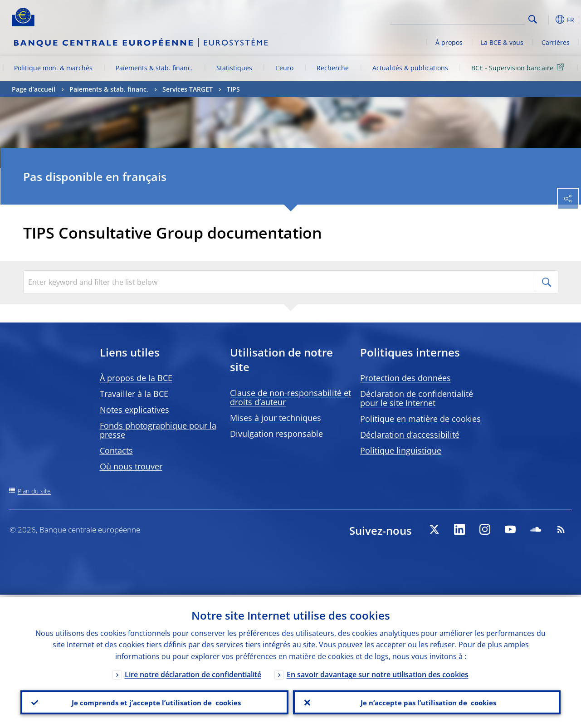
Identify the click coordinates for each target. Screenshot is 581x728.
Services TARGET (188, 89)
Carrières (556, 42)
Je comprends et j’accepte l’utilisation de (154, 701)
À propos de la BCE (136, 378)
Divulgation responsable (276, 434)
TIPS (233, 89)
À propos (449, 42)
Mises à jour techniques (276, 418)
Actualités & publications (410, 68)
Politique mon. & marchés (53, 68)
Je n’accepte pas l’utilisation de (427, 701)
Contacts (116, 450)
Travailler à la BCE (134, 394)
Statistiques (234, 68)
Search (533, 19)
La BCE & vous (502, 42)
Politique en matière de (420, 419)
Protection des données (405, 378)
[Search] (480, 18)
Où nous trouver (131, 466)
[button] (547, 20)
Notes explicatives (134, 410)
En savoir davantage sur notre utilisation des (378, 672)
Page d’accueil (34, 89)
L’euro (284, 68)
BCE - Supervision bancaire (519, 67)
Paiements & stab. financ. (154, 68)
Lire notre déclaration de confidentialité (193, 672)
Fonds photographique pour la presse (158, 430)
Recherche (333, 68)
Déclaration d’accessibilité (410, 435)
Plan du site (34, 491)
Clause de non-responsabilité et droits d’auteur (290, 397)
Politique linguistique (401, 450)
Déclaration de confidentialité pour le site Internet (417, 398)
